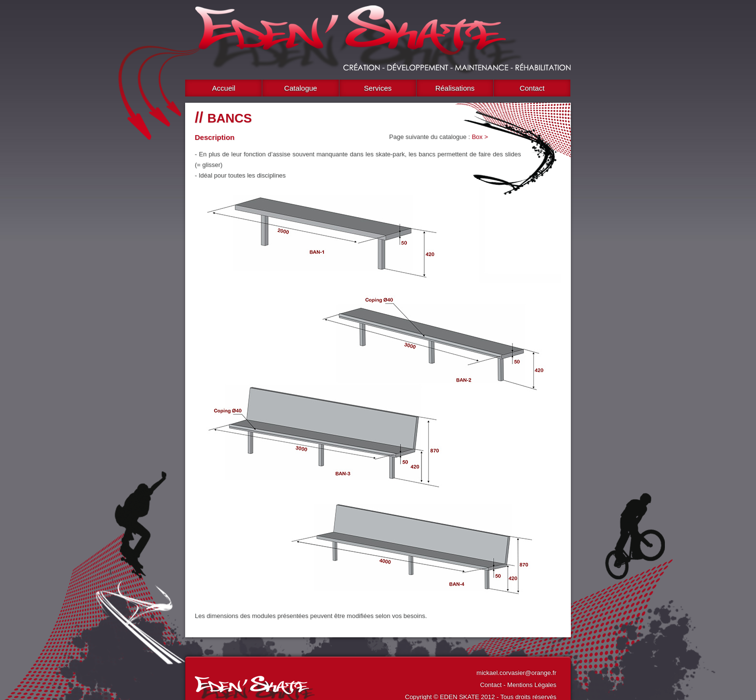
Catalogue (300, 88)
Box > (480, 137)
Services (378, 88)
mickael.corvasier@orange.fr (516, 673)
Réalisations (455, 88)
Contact (532, 88)
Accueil (224, 88)
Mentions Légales (532, 685)
